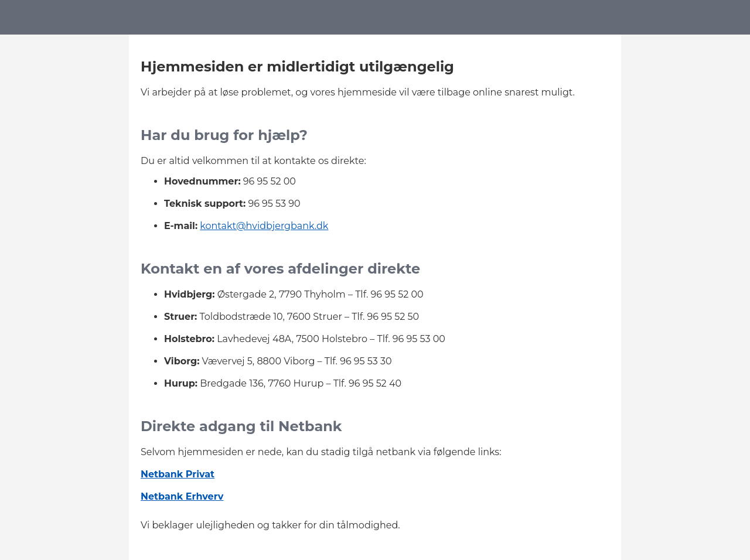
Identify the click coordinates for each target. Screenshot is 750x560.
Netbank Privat (178, 474)
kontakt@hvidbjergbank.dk (264, 226)
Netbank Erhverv (182, 496)
